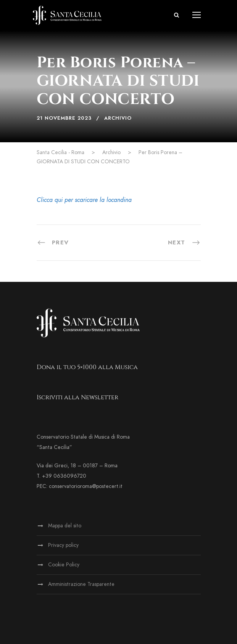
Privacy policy (63, 545)
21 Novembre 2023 (64, 118)
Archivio (118, 118)
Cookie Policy (64, 565)
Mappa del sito (65, 526)
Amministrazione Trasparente (81, 584)
